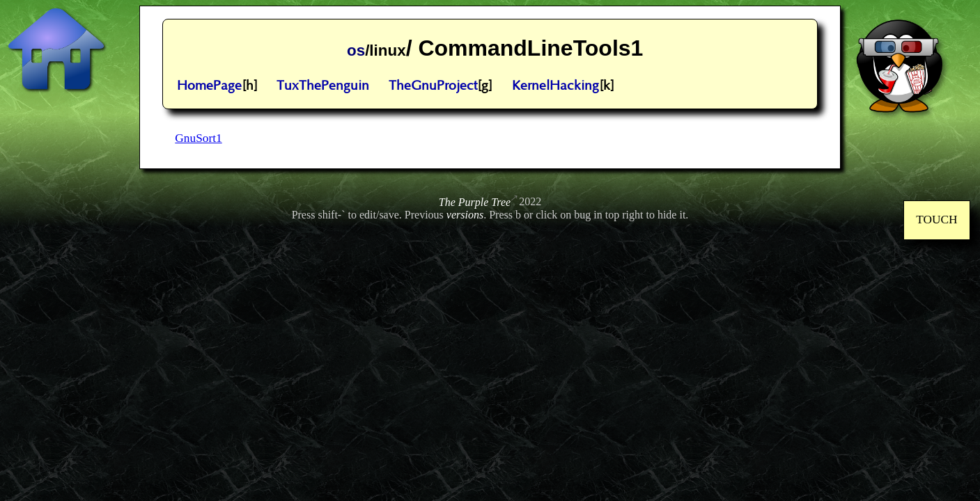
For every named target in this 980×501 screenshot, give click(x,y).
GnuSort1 (198, 138)
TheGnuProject (433, 86)
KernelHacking (555, 86)
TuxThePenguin (323, 86)
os (356, 50)
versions (465, 215)
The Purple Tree (475, 202)
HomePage (209, 86)
